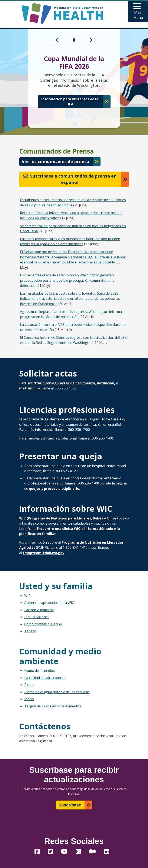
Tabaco (30, 631)
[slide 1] (66, 48)
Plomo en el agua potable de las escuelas (57, 692)
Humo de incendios (40, 671)
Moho (29, 699)
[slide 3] (82, 48)
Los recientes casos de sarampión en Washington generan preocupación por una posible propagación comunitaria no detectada (67, 280)
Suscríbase (70, 805)
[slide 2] (74, 48)
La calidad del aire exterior (45, 678)
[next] (91, 40)
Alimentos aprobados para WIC (49, 603)
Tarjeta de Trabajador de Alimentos (53, 706)
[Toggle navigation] (138, 11)
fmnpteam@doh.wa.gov (44, 553)
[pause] (74, 40)
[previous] (57, 40)
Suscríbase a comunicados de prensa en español (70, 179)
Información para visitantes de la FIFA (70, 102)
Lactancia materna (39, 610)
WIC (27, 596)
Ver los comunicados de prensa (56, 162)
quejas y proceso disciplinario (54, 489)
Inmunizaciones (37, 617)
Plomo (29, 685)
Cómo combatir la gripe (43, 624)
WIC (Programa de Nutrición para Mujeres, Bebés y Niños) (68, 518)
